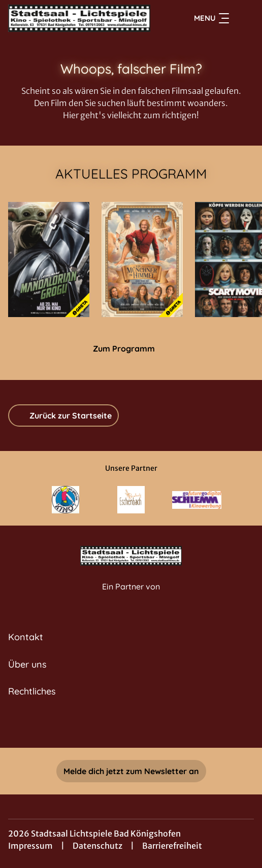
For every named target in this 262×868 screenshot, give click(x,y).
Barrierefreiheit (172, 846)
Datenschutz (97, 846)
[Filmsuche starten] (244, 18)
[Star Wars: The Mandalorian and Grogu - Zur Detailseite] (49, 259)
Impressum (30, 846)
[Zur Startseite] (79, 18)
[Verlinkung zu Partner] (66, 500)
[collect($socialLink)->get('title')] (120, 725)
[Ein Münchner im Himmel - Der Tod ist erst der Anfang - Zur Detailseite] (142, 259)
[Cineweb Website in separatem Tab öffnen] (131, 597)
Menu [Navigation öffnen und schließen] (211, 18)
